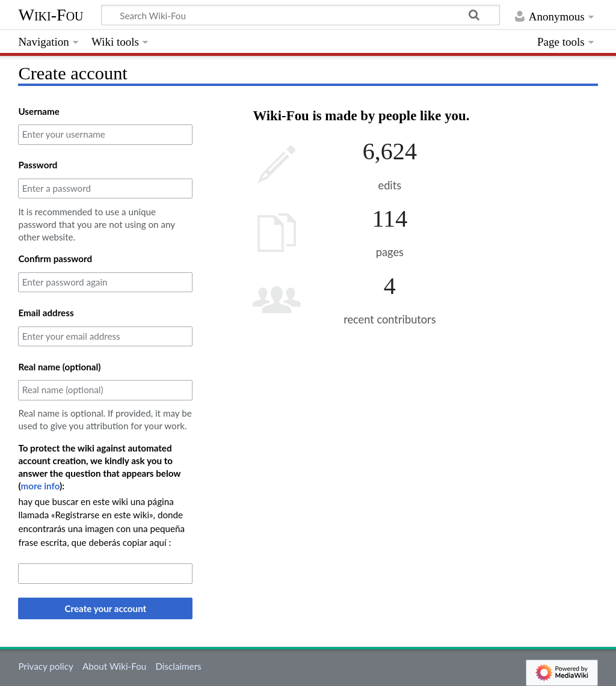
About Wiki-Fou (114, 666)
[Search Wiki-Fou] (300, 15)
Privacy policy (45, 666)
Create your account (106, 608)
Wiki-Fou (51, 15)
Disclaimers (178, 666)
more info (41, 486)
